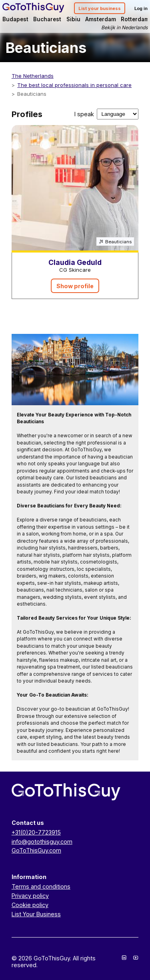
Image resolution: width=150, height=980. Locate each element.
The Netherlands (33, 76)
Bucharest (47, 19)
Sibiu (73, 19)
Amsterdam (101, 19)
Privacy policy (30, 896)
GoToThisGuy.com (36, 850)
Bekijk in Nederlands (124, 27)
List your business (100, 8)
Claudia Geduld (75, 262)
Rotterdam (135, 19)
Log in (141, 8)
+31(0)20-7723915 (36, 832)
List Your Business (36, 914)
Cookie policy (30, 905)
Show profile (75, 286)
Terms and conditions (41, 886)
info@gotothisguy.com (42, 842)
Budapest (15, 19)
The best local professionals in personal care (74, 85)
